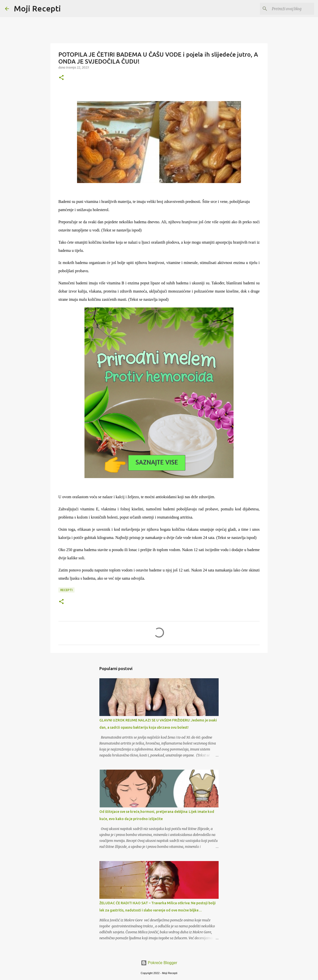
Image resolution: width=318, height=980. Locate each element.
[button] (61, 78)
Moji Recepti (37, 8)
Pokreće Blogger (159, 963)
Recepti (66, 590)
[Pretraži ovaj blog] (288, 9)
